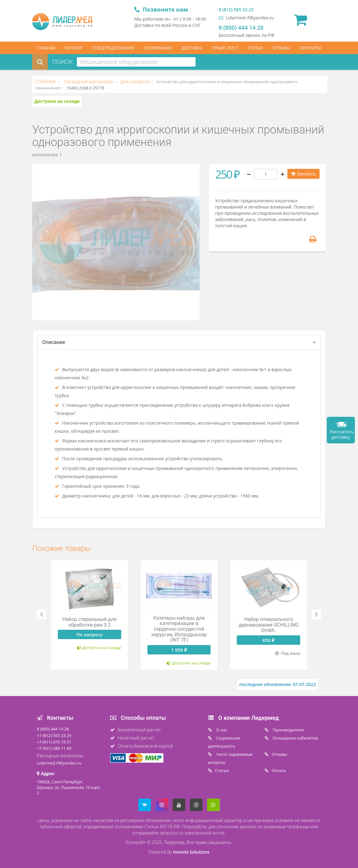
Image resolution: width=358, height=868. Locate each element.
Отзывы (279, 754)
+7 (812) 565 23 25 (54, 735)
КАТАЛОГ (74, 48)
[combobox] (136, 62)
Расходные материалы (88, 81)
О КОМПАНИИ (158, 48)
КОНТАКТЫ (310, 48)
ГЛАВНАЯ (46, 48)
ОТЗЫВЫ (281, 48)
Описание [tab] (54, 342)
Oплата (279, 770)
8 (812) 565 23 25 (236, 10)
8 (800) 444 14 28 (241, 28)
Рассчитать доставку (342, 434)
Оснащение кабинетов (295, 738)
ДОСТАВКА (192, 48)
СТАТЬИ (255, 48)
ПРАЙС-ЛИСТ (225, 48)
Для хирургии (135, 81)
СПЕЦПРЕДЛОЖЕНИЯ (113, 48)
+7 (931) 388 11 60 (54, 748)
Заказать (303, 174)
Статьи (222, 770)
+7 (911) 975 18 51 (54, 742)
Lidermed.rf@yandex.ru (246, 18)
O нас (221, 730)
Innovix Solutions (191, 852)
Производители (288, 730)
